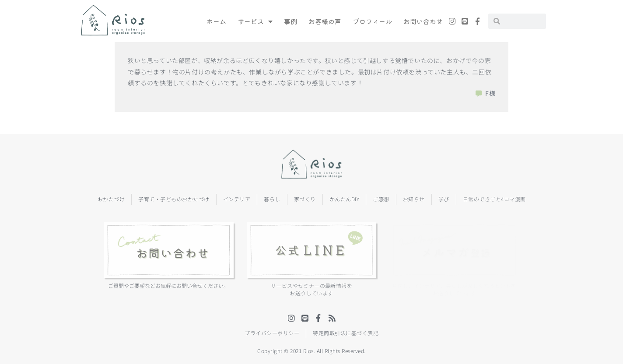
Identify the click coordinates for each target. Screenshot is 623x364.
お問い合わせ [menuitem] (423, 21)
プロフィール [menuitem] (372, 21)
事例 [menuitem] (290, 21)
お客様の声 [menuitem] (325, 21)
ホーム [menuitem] (216, 21)
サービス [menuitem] (255, 21)
